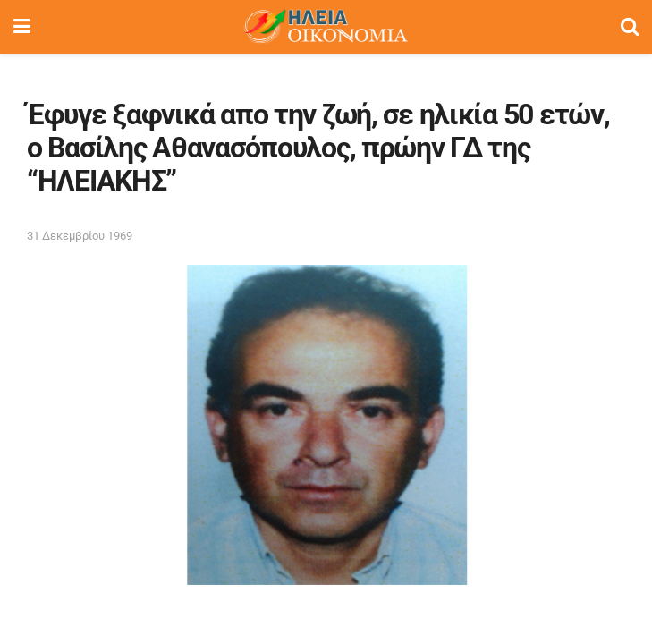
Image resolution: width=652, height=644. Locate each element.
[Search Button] (630, 27)
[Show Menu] (22, 27)
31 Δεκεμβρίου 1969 (80, 236)
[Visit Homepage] (326, 27)
